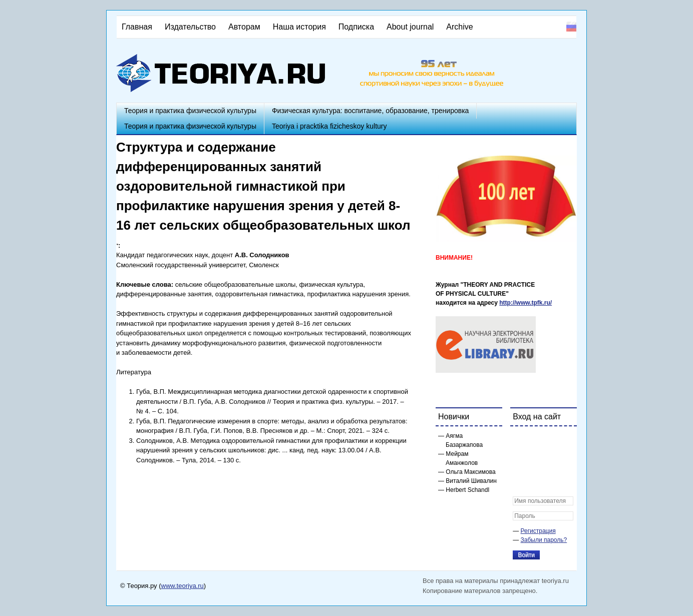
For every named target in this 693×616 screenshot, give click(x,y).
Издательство (190, 27)
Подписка (356, 27)
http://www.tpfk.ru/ (526, 303)
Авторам (244, 27)
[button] (521, 440)
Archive (459, 27)
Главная (137, 27)
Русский (571, 27)
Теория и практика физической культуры (190, 111)
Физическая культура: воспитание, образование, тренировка (370, 111)
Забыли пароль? (544, 540)
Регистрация (538, 531)
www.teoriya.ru (183, 586)
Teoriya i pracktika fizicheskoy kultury (329, 126)
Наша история (299, 27)
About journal (410, 27)
